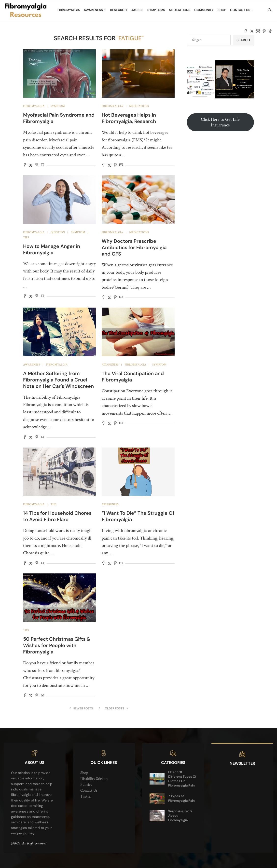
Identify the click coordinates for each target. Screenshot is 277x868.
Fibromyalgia (69, 10)
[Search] (270, 10)
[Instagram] (258, 31)
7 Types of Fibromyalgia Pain (181, 798)
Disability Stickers (94, 779)
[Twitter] (252, 31)
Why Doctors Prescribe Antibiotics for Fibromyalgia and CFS (134, 247)
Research (118, 10)
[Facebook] (246, 31)
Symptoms (156, 10)
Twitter (86, 796)
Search (243, 40)
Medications (180, 10)
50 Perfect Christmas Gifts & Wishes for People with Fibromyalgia (57, 645)
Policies (86, 785)
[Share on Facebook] (25, 165)
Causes (137, 10)
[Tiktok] (270, 31)
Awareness (93, 10)
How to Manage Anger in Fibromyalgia (52, 249)
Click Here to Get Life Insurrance (220, 122)
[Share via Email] (42, 165)
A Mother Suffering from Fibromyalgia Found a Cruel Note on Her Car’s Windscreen (58, 380)
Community (204, 10)
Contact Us (240, 10)
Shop (222, 10)
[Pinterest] (264, 31)
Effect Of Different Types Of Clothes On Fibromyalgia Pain (182, 779)
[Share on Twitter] (31, 165)
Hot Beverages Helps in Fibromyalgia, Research (129, 118)
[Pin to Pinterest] (37, 165)
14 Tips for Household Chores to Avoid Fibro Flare (57, 516)
